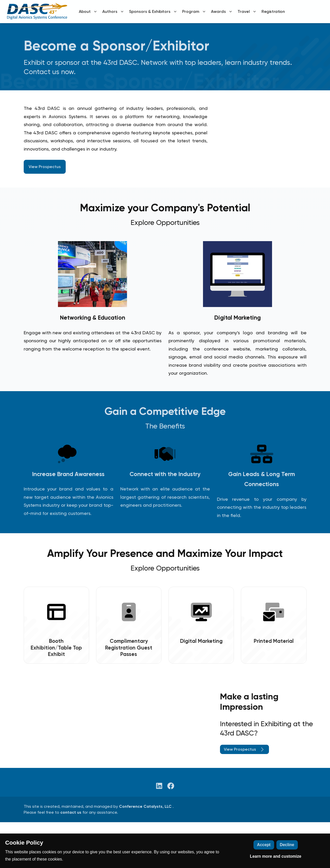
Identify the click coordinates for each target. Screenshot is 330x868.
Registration (273, 11)
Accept (264, 845)
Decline (287, 845)
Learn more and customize (276, 856)
